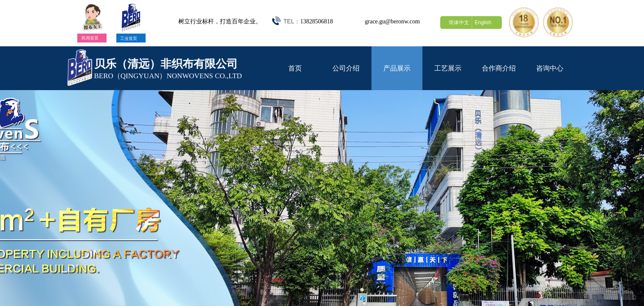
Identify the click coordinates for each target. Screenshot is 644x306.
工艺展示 (448, 68)
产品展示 (397, 68)
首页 (295, 68)
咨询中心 (550, 68)
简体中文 (459, 23)
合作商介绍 (499, 68)
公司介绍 (346, 68)
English (483, 23)
